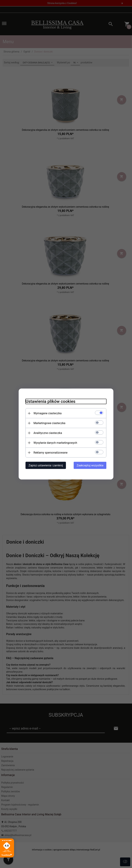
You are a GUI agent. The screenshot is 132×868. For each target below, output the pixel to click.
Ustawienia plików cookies (51, 401)
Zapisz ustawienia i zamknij (46, 465)
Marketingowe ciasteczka (49, 423)
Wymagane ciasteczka (48, 413)
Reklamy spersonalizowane (51, 453)
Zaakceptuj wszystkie (90, 465)
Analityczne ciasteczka (48, 433)
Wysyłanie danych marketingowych (55, 443)
